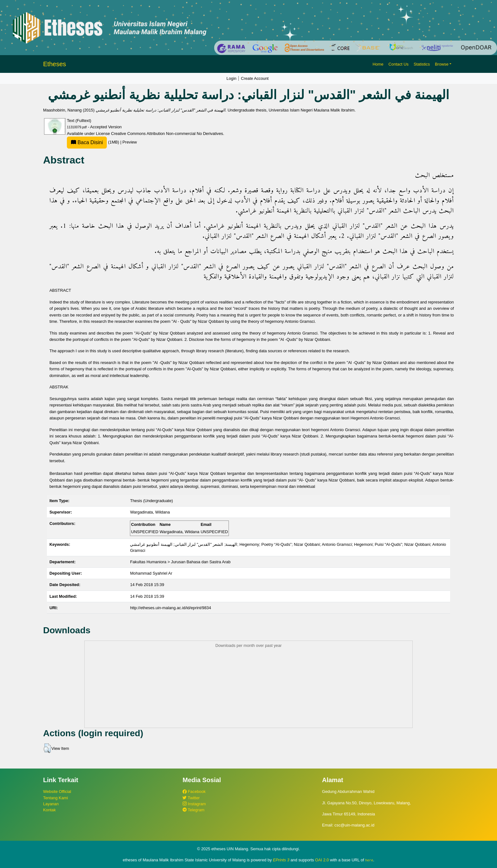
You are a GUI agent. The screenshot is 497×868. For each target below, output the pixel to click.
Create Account (255, 78)
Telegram (194, 810)
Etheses (55, 64)
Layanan (51, 804)
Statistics (422, 64)
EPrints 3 (281, 860)
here (369, 860)
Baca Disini (87, 142)
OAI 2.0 (322, 860)
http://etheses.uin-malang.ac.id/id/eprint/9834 (170, 608)
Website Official (57, 791)
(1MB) (94, 142)
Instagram (194, 804)
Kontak (49, 810)
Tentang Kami (55, 798)
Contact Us (399, 64)
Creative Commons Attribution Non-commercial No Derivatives (167, 134)
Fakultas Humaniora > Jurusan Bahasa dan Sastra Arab (180, 562)
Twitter (191, 798)
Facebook (194, 791)
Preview (130, 142)
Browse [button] (442, 64)
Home (378, 64)
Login (232, 78)
